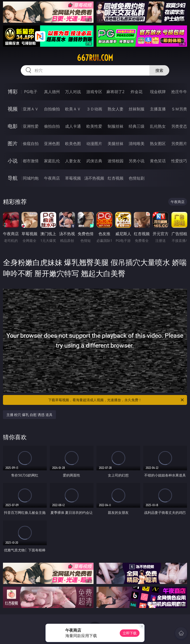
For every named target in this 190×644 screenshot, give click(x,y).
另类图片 (179, 144)
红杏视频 (116, 178)
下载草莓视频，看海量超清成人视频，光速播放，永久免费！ (116, 400)
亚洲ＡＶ (31, 109)
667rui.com (95, 58)
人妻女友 (73, 161)
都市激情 (31, 161)
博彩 (13, 92)
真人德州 (52, 92)
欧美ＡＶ (73, 109)
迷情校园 (116, 161)
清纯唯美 (137, 144)
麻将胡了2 (115, 92)
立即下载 (130, 633)
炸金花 (137, 92)
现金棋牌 (158, 92)
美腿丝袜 (116, 144)
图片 (13, 143)
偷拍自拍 (52, 126)
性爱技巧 (179, 161)
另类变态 (179, 126)
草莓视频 (73, 178)
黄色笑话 (158, 161)
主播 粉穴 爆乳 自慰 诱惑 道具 (29, 415)
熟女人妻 (116, 109)
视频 (13, 109)
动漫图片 (94, 144)
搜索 (159, 70)
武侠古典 (94, 161)
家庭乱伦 (52, 161)
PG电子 (31, 92)
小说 (13, 161)
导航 (13, 178)
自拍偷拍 (52, 109)
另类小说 (137, 161)
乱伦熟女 (158, 126)
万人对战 (73, 92)
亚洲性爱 (31, 126)
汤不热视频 (94, 178)
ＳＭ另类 (179, 109)
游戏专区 (94, 92)
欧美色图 (73, 144)
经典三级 (137, 126)
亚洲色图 (52, 144)
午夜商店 (52, 178)
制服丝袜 (116, 126)
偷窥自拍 (31, 144)
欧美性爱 (94, 126)
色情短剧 (137, 178)
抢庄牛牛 (179, 92)
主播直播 (158, 109)
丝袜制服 (137, 109)
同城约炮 (31, 178)
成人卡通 (73, 126)
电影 (13, 126)
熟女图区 (158, 144)
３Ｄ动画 (94, 109)
